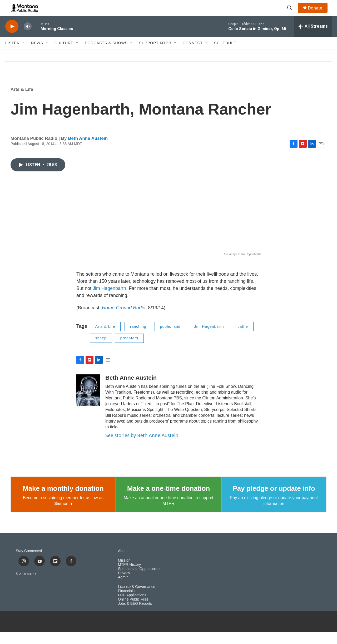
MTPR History (129, 576)
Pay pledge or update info (274, 500)
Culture (64, 55)
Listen (13, 55)
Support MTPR (155, 55)
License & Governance (137, 599)
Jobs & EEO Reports (135, 615)
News (37, 55)
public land (170, 338)
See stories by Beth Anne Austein (142, 447)
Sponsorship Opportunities (140, 581)
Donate (318, 14)
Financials (126, 603)
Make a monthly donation (63, 500)
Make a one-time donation (168, 500)
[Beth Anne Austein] (88, 402)
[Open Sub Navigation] (24, 55)
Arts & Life (22, 101)
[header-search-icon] (292, 14)
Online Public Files (133, 611)
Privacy (124, 585)
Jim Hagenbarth (109, 300)
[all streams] (313, 38)
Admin (123, 589)
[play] (12, 38)
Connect (193, 55)
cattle (243, 338)
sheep (101, 350)
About (123, 563)
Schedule (225, 55)
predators (129, 350)
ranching (138, 338)
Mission (124, 572)
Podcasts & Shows (106, 55)
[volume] (28, 38)
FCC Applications (132, 607)
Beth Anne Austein (88, 150)
